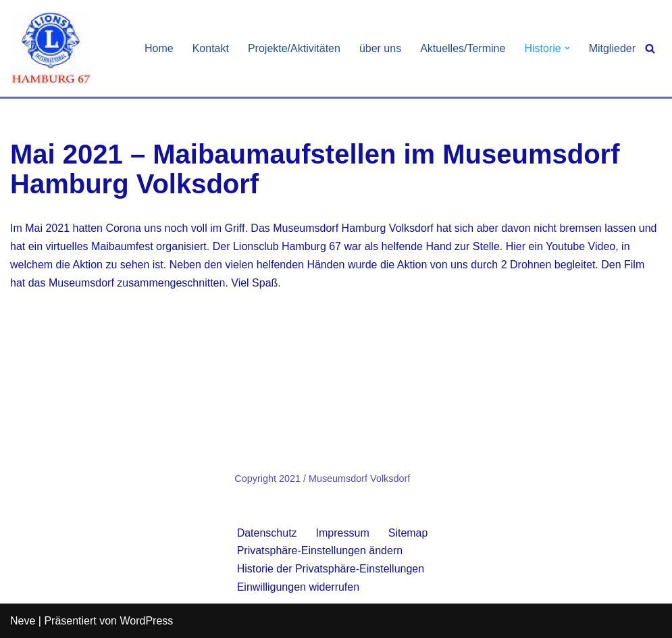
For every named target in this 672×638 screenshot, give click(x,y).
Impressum (343, 533)
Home (159, 48)
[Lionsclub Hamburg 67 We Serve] (51, 48)
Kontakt (211, 48)
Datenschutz (267, 533)
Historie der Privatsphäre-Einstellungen (331, 569)
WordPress (146, 621)
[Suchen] (650, 48)
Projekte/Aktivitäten (294, 48)
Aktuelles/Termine (463, 48)
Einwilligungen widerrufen (298, 587)
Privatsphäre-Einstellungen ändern (320, 550)
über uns (380, 48)
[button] (567, 48)
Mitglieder (612, 48)
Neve (23, 621)
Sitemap (408, 533)
